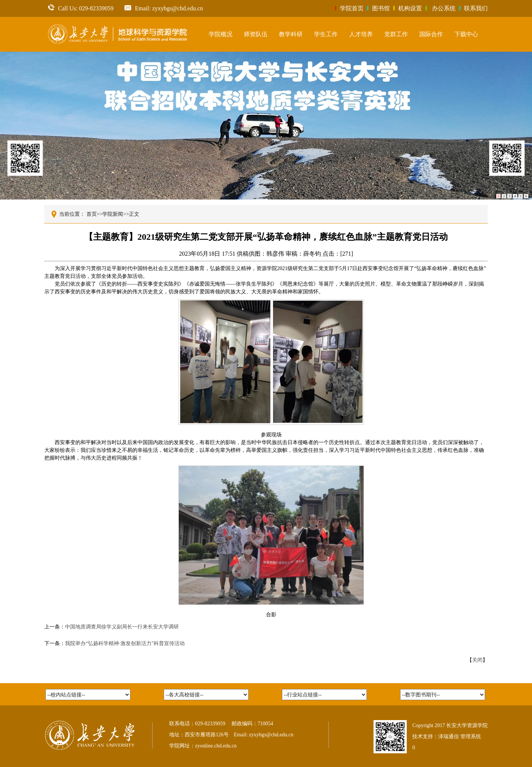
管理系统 (471, 737)
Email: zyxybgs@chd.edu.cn (164, 8)
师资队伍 (256, 34)
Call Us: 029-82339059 (81, 8)
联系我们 (476, 8)
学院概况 (221, 34)
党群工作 (396, 34)
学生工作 (326, 34)
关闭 (477, 660)
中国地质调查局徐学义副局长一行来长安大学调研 (122, 627)
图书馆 (381, 8)
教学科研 (291, 34)
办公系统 (444, 8)
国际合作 (431, 34)
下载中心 (466, 34)
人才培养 (361, 34)
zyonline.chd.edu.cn (216, 746)
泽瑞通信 (449, 737)
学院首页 (352, 8)
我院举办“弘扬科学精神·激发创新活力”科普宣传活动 (125, 643)
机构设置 (410, 8)
